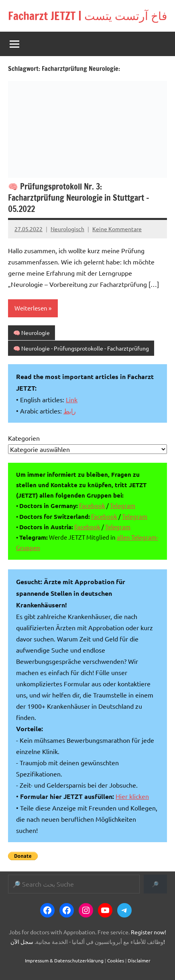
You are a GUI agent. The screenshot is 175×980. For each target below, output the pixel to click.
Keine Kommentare (117, 229)
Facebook (92, 505)
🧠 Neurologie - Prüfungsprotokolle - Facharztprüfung (81, 348)
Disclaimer (139, 960)
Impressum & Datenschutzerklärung (64, 960)
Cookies (116, 960)
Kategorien (24, 438)
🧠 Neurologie (32, 333)
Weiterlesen (31, 308)
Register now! (149, 932)
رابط (70, 411)
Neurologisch (67, 229)
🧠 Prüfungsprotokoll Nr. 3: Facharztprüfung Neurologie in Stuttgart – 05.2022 (79, 198)
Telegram (123, 505)
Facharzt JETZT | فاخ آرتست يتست (87, 16)
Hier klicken (132, 796)
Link (72, 399)
